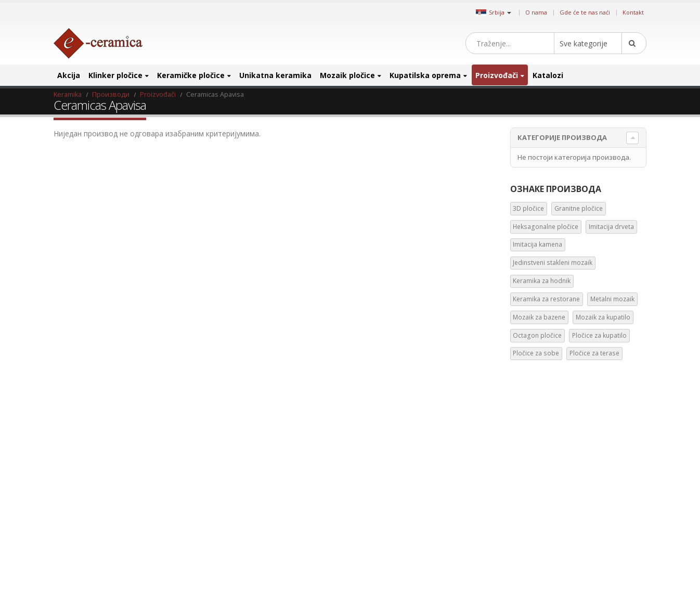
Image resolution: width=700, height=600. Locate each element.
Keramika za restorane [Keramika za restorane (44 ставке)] (546, 299)
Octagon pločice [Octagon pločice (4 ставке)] (537, 335)
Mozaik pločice (347, 75)
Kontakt (633, 12)
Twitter (384, 445)
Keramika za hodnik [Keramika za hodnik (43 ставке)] (542, 281)
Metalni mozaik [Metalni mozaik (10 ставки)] (612, 299)
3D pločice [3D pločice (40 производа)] (527, 442)
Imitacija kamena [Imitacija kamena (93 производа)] (536, 475)
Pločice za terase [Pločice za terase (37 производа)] (536, 573)
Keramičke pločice (191, 75)
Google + (455, 445)
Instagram (420, 445)
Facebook (367, 445)
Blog (67, 443)
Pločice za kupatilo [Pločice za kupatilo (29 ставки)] (599, 335)
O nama (536, 12)
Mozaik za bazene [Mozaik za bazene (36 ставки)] (539, 317)
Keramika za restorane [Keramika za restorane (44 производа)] (608, 508)
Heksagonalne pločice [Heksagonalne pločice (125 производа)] (543, 458)
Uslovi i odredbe (86, 507)
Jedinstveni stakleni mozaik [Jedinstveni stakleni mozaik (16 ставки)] (553, 263)
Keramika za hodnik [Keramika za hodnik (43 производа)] (540, 508)
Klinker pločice (115, 75)
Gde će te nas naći (585, 12)
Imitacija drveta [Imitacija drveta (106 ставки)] (611, 227)
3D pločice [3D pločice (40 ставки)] (528, 208)
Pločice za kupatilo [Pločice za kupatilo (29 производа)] (539, 557)
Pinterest (402, 445)
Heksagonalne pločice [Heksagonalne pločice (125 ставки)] (546, 227)
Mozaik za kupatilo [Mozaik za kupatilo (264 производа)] (539, 540)
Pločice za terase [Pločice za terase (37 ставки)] (594, 353)
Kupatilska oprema (425, 75)
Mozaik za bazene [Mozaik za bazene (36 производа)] (589, 524)
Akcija (69, 75)
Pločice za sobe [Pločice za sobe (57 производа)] (594, 557)
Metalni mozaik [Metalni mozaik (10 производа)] (534, 524)
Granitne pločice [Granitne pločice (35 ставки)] (579, 208)
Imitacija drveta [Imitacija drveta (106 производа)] (603, 458)
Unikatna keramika (275, 75)
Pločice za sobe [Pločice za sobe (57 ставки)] (536, 353)
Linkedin (437, 445)
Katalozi (548, 75)
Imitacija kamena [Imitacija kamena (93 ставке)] (537, 244)
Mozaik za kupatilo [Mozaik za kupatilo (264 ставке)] (603, 317)
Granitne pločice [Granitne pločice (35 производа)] (573, 442)
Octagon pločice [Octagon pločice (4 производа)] (595, 540)
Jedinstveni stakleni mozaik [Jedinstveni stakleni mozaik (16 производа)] (550, 491)
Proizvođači (497, 75)
